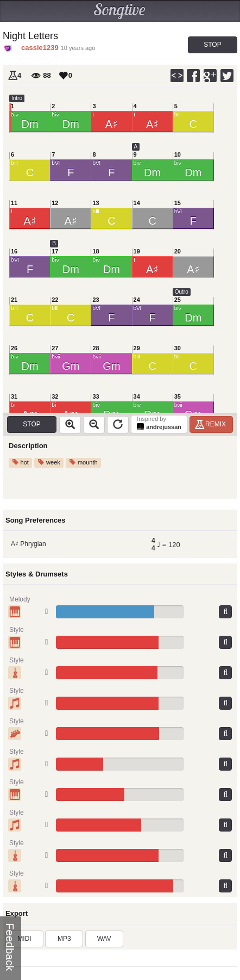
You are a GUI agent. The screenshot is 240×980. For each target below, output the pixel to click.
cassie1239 (40, 48)
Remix (212, 424)
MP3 (64, 939)
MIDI (24, 939)
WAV (104, 939)
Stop (212, 45)
